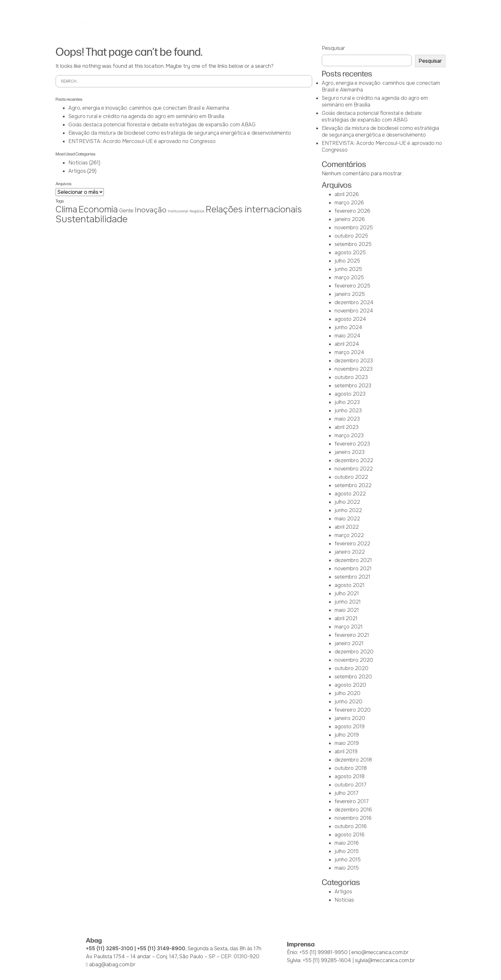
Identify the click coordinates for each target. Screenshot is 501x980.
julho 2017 (347, 793)
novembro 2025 (354, 228)
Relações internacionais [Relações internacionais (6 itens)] (254, 209)
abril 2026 (347, 194)
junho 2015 (348, 860)
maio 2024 (347, 336)
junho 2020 (348, 702)
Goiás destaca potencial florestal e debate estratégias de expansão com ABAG (162, 125)
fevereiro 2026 (352, 211)
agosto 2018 (350, 776)
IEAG (226, 22)
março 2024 (349, 352)
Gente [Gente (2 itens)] (126, 211)
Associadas (196, 22)
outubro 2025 (351, 236)
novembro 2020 (354, 660)
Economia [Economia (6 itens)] (98, 209)
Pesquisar (333, 48)
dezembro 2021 (353, 560)
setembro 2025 (353, 244)
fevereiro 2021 (352, 635)
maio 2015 (347, 868)
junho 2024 (348, 327)
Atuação (252, 22)
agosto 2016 (350, 835)
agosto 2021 (350, 585)
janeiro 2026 (350, 219)
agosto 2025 (350, 253)
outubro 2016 (351, 826)
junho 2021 (348, 602)
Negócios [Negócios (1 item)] (197, 211)
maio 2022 (347, 519)
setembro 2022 (353, 485)
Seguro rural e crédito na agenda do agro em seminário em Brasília (146, 116)
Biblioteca (322, 22)
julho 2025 (347, 261)
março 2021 (349, 627)
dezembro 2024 (354, 302)
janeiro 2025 (350, 294)
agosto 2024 (350, 319)
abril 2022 (347, 527)
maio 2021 (347, 610)
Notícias (356, 22)
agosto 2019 (350, 727)
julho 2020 (347, 693)
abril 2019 (346, 751)
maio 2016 (347, 843)
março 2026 (349, 203)
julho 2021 (347, 593)
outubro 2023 (351, 377)
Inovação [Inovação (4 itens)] (151, 210)
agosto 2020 (350, 685)
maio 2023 (347, 419)
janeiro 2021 (349, 643)
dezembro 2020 (354, 652)
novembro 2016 (353, 818)
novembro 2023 (354, 369)
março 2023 (349, 435)
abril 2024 (347, 344)
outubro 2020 (351, 668)
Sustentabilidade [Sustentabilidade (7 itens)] (92, 219)
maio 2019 (347, 743)
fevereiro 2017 (352, 801)
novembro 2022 (354, 469)
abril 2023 (347, 427)
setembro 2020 (353, 677)
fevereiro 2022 (352, 544)
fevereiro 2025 (352, 286)
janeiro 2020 (350, 718)
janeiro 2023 (350, 452)
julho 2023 (347, 402)
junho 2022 (348, 510)
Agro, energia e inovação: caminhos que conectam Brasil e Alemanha (149, 108)
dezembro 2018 (353, 760)
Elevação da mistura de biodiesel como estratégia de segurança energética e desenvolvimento (180, 133)
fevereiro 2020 (353, 710)
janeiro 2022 (350, 552)
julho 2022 (347, 502)
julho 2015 (347, 851)
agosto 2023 (350, 394)
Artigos (77, 171)
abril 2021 (346, 618)
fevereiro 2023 (352, 444)
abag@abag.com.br (112, 964)
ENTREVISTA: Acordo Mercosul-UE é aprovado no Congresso (142, 141)
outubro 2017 (351, 785)
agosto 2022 (350, 494)
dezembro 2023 (354, 361)
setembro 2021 (352, 577)
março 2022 (349, 535)
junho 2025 (348, 269)
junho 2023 (348, 411)
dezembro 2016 (353, 810)
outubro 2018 (351, 768)
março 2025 (349, 277)
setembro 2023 (353, 386)
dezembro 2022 (354, 460)
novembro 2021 (353, 569)
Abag (165, 22)
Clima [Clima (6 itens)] (66, 209)
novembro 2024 (354, 311)
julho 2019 (347, 735)
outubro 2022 (351, 477)
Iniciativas (286, 22)
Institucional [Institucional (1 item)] (178, 211)
